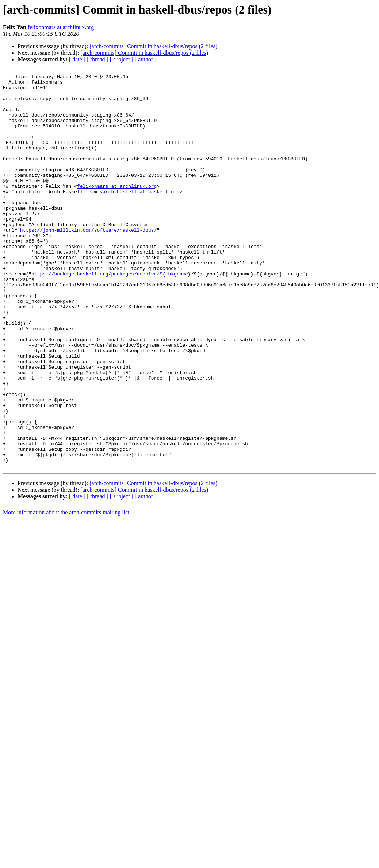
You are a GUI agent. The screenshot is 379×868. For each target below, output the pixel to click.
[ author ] (146, 59)
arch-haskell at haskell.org (141, 216)
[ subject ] (122, 59)
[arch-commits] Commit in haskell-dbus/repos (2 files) (153, 46)
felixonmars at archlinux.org (61, 27)
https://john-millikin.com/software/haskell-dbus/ (88, 262)
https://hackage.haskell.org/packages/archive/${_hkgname (110, 314)
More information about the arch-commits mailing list (66, 591)
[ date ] (77, 59)
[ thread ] (98, 59)
